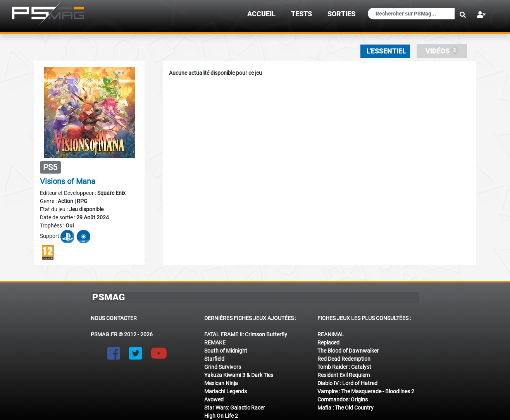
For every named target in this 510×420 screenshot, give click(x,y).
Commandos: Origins (343, 399)
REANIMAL (331, 334)
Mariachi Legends (226, 391)
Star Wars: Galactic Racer (235, 408)
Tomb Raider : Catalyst (344, 367)
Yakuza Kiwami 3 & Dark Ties (239, 375)
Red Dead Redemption (344, 359)
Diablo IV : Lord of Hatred (347, 383)
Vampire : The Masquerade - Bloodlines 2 (366, 391)
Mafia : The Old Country (345, 408)
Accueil (261, 14)
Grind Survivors (223, 367)
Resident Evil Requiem (344, 375)
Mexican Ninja (221, 383)
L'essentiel (386, 51)
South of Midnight (226, 351)
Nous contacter (114, 318)
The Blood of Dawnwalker (348, 351)
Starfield (214, 359)
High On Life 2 (221, 416)
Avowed (214, 399)
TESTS (302, 14)
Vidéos (442, 51)
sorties (341, 14)
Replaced (328, 343)
